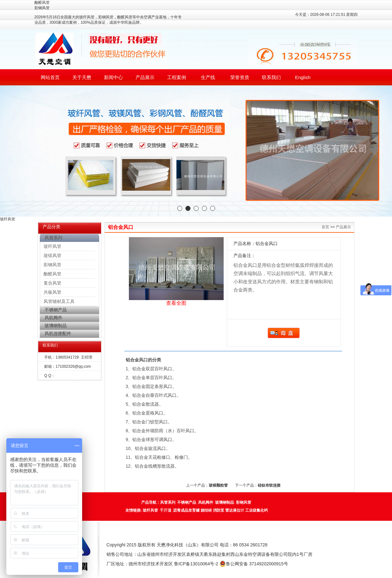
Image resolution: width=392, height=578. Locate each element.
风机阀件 (206, 502)
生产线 (208, 77)
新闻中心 (113, 77)
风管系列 (168, 502)
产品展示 (145, 77)
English (303, 77)
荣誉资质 (240, 77)
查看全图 (176, 303)
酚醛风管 (52, 274)
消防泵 (219, 510)
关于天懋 (82, 77)
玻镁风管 (52, 255)
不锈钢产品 (187, 502)
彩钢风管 (52, 265)
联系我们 (271, 77)
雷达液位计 (235, 510)
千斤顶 (166, 510)
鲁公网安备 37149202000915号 (254, 564)
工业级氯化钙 (256, 510)
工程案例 (177, 77)
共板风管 (52, 292)
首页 (325, 227)
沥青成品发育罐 (186, 510)
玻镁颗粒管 (218, 485)
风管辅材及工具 (59, 301)
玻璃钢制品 (225, 502)
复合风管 (52, 283)
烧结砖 (206, 510)
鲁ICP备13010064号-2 (196, 564)
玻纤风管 (52, 246)
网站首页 (50, 77)
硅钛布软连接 (269, 485)
